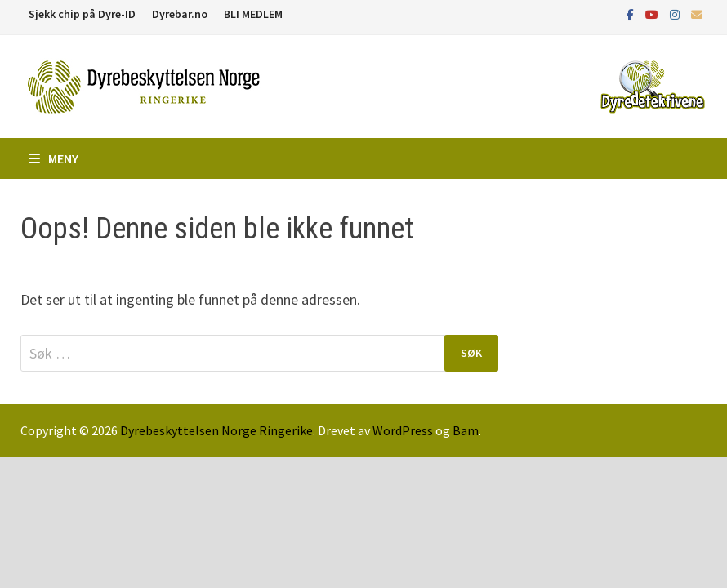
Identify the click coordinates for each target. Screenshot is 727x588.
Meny (54, 158)
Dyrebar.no (180, 14)
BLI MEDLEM (253, 14)
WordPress (403, 430)
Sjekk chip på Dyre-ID (82, 14)
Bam (466, 430)
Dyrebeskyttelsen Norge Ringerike (216, 430)
